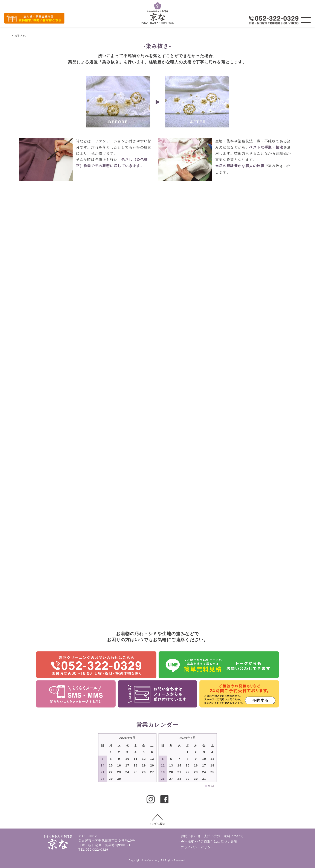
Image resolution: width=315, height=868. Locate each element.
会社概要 (188, 842)
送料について (234, 836)
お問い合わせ (191, 836)
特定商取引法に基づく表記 (217, 842)
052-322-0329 (97, 850)
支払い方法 (212, 836)
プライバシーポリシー (197, 847)
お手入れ (20, 36)
